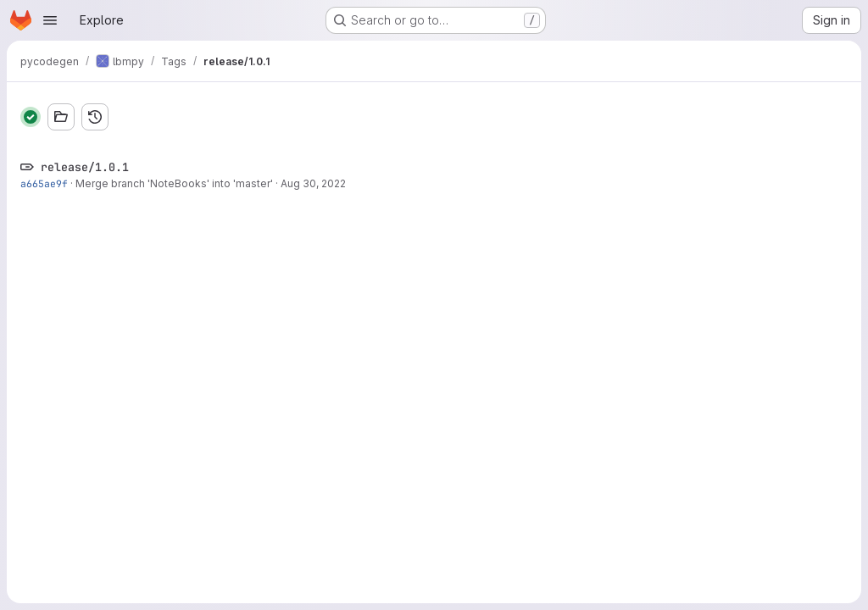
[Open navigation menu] (50, 20)
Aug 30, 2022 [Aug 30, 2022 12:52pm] (313, 183)
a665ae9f (44, 183)
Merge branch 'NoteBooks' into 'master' (174, 183)
